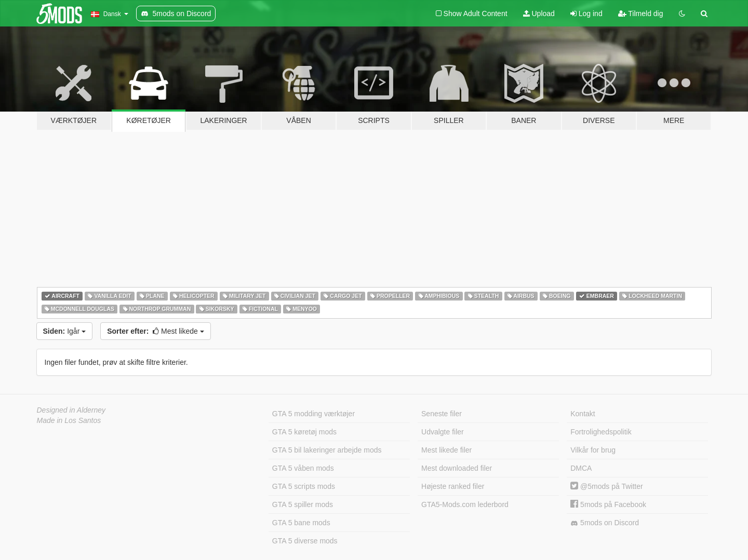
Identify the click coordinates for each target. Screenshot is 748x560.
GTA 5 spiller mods (303, 504)
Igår (65, 331)
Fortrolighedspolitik (601, 432)
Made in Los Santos (69, 420)
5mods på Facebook (608, 504)
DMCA (581, 468)
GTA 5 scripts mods (304, 486)
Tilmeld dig (641, 13)
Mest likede (156, 331)
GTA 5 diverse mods (305, 541)
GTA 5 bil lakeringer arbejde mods (327, 450)
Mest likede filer (446, 450)
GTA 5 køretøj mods (304, 432)
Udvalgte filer (443, 432)
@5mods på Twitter (606, 486)
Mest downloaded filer (457, 468)
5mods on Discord (605, 523)
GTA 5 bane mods (301, 523)
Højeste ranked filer (453, 486)
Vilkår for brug (593, 450)
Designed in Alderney (71, 410)
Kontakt (583, 414)
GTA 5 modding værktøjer (313, 414)
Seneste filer (442, 414)
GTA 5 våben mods (303, 468)
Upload (539, 13)
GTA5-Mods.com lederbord (465, 504)
